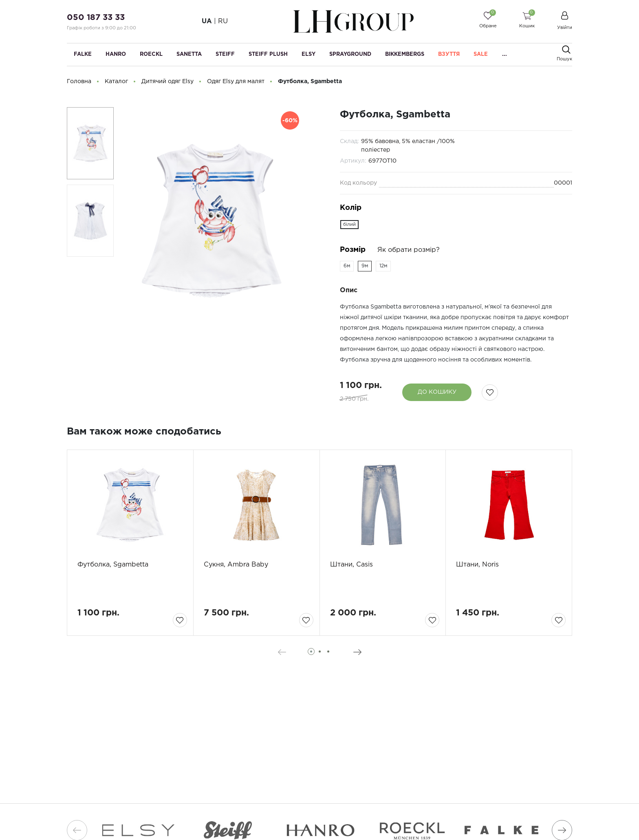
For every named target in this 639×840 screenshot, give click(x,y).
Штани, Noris (477, 565)
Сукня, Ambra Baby (236, 565)
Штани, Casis (351, 565)
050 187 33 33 (96, 18)
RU (223, 21)
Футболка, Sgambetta (113, 565)
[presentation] (282, 652)
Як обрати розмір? (409, 250)
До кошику (437, 392)
